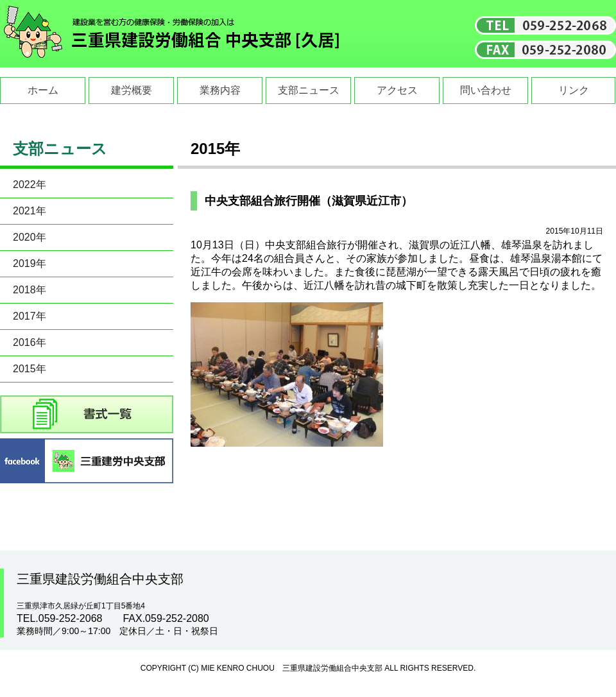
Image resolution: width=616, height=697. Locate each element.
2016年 (30, 342)
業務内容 (220, 90)
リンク (574, 90)
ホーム (43, 90)
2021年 (30, 211)
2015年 (30, 369)
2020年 (30, 237)
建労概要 (132, 90)
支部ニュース (309, 90)
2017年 (30, 316)
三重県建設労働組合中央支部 (172, 34)
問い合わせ (486, 90)
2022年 (30, 185)
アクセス (397, 90)
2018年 (30, 290)
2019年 (30, 263)
